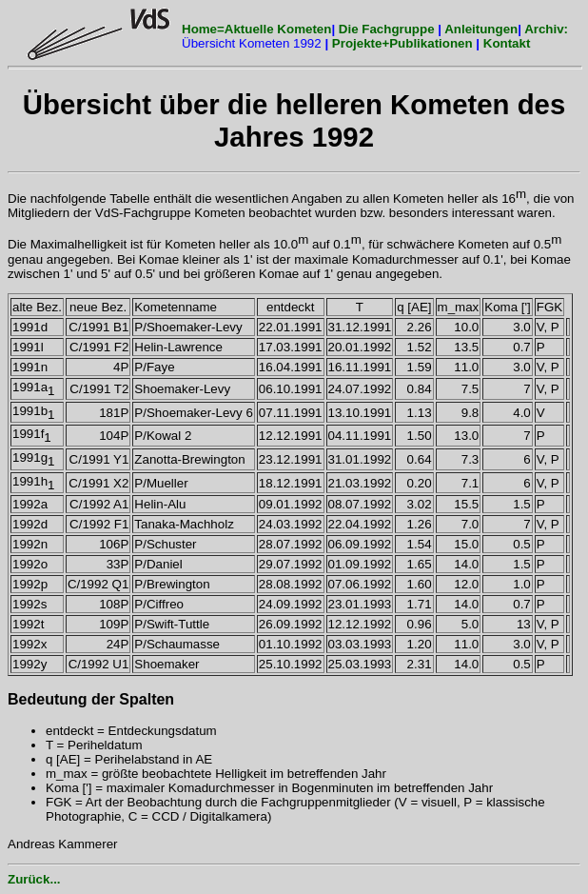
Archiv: (546, 29)
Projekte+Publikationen (404, 43)
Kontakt (507, 43)
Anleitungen (481, 29)
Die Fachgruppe (387, 29)
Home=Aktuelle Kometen (256, 29)
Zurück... (34, 879)
